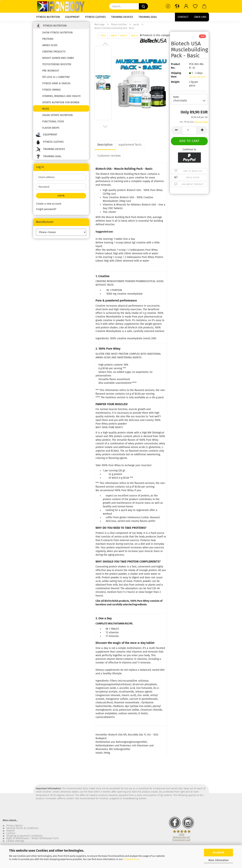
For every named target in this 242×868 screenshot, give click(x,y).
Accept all (218, 852)
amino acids (50, 48)
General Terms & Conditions (22, 831)
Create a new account (49, 206)
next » (124, 38)
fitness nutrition (48, 17)
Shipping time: (176, 77)
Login (61, 198)
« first (102, 38)
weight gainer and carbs (58, 60)
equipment (72, 17)
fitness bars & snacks (56, 86)
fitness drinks (51, 92)
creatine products (54, 54)
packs (46, 111)
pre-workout (51, 73)
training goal (148, 17)
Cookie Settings (15, 843)
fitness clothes (95, 17)
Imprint (11, 833)
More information (219, 860)
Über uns (200, 17)
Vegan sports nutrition (57, 118)
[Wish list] (195, 6)
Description (105, 147)
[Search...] (143, 6)
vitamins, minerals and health (61, 98)
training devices (122, 17)
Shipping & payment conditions (24, 838)
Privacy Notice (131, 859)
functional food (53, 124)
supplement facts (130, 147)
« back (113, 38)
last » (134, 38)
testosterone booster (57, 67)
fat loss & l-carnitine (56, 79)
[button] (177, 6)
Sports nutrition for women (61, 105)
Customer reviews (109, 158)
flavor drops (51, 130)
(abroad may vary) (197, 79)
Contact (183, 17)
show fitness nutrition (57, 35)
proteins (48, 41)
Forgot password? (46, 212)
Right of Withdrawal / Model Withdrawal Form (33, 841)
